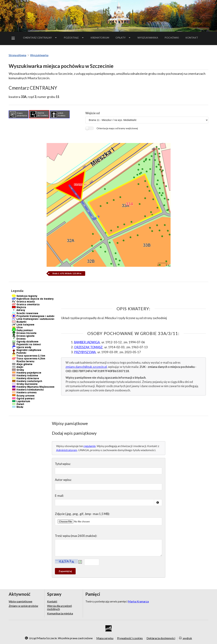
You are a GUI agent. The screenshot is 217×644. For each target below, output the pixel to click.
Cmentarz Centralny (40, 38)
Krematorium (100, 38)
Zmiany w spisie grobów (23, 606)
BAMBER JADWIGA (87, 342)
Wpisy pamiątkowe (20, 601)
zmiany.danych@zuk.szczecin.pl (86, 367)
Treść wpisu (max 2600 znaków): (76, 536)
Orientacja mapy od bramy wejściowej (117, 128)
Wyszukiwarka (148, 38)
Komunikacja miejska (60, 613)
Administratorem (67, 450)
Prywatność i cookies (130, 638)
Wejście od (93, 113)
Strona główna (17, 55)
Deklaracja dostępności (161, 638)
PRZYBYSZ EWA (85, 352)
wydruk (185, 638)
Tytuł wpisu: (63, 464)
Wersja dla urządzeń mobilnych (60, 607)
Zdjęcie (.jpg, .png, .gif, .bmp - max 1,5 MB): (82, 514)
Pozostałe (74, 38)
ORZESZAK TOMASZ (88, 347)
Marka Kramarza (138, 601)
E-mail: (59, 496)
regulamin (90, 446)
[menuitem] (14, 38)
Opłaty (123, 38)
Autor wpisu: (63, 480)
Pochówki (173, 38)
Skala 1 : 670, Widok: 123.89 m (67, 273)
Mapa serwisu (105, 638)
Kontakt (192, 38)
